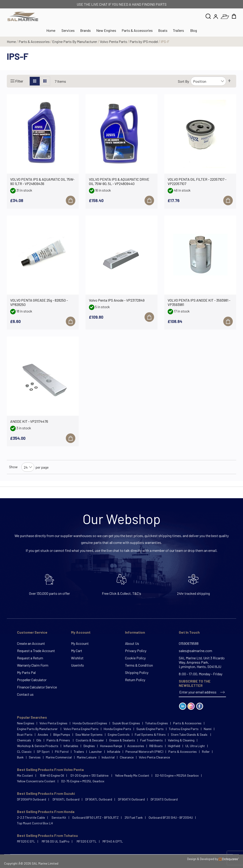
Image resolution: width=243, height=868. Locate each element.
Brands (85, 30)
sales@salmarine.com (195, 651)
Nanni (208, 729)
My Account (81, 632)
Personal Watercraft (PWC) (144, 752)
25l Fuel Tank (134, 817)
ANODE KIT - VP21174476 (29, 421)
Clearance (127, 757)
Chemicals (24, 740)
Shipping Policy (137, 672)
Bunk (20, 757)
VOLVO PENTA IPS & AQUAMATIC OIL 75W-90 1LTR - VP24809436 (42, 181)
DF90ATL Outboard (99, 799)
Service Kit (59, 817)
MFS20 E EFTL (87, 841)
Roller (206, 752)
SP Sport (43, 752)
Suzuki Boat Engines (126, 723)
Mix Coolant (25, 775)
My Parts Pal (26, 672)
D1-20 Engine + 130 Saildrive (90, 775)
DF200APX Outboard (32, 799)
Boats (163, 30)
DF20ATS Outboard (164, 799)
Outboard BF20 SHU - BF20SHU (171, 817)
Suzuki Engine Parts (150, 729)
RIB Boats (156, 746)
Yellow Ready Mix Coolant (132, 775)
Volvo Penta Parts (114, 41)
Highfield (174, 746)
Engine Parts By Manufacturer (75, 41)
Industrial (108, 757)
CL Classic (24, 752)
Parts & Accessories (137, 30)
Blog (194, 30)
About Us (132, 643)
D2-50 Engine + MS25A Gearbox (177, 775)
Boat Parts (25, 734)
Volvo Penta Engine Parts (81, 729)
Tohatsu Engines (157, 723)
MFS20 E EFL (26, 841)
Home (12, 41)
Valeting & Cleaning (181, 740)
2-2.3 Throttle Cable (31, 817)
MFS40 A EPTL (113, 841)
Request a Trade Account (36, 651)
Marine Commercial (59, 757)
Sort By (183, 81)
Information (135, 632)
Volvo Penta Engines (53, 723)
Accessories (136, 746)
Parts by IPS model (144, 41)
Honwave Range (111, 746)
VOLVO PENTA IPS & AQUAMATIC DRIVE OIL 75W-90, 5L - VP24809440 (119, 181)
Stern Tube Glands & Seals (189, 734)
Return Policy (135, 680)
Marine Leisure (87, 757)
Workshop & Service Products (38, 746)
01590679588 (189, 643)
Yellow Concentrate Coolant (36, 781)
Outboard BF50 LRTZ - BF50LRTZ (95, 817)
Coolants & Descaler (90, 740)
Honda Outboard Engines (90, 723)
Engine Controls (119, 734)
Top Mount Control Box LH (35, 823)
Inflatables (71, 746)
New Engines (106, 30)
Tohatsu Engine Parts (184, 729)
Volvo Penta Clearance (154, 757)
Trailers (178, 30)
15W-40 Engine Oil (52, 775)
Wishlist (77, 658)
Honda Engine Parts (117, 729)
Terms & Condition (139, 665)
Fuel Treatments (151, 740)
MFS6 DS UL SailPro (56, 841)
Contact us (25, 694)
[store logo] (23, 16)
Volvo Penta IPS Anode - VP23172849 (117, 300)
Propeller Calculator (32, 680)
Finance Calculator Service (37, 687)
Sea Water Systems (89, 734)
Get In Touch (189, 632)
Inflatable (114, 752)
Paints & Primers (59, 740)
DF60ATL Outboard (66, 799)
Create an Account (31, 643)
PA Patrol (62, 752)
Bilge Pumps (62, 734)
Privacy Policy (136, 651)
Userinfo (77, 665)
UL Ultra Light (195, 746)
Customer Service (32, 632)
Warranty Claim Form (33, 665)
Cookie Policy (135, 658)
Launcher (96, 752)
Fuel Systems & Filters (150, 734)
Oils (39, 740)
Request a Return (30, 658)
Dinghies (89, 746)
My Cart (77, 651)
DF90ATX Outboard (131, 799)
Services (68, 30)
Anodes (43, 734)
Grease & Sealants (122, 740)
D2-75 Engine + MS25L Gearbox (83, 781)
